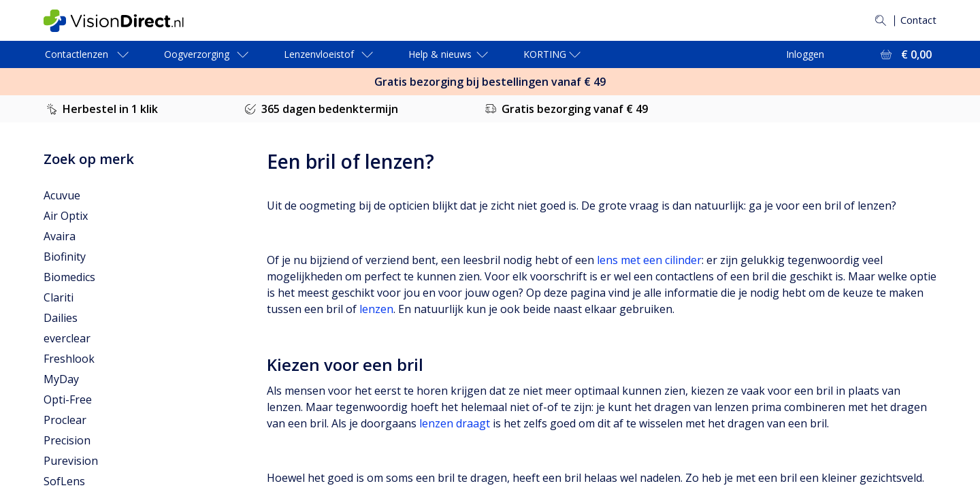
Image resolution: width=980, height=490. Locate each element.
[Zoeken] (877, 20)
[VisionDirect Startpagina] (125, 21)
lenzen (376, 309)
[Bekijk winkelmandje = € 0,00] (905, 54)
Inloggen (805, 54)
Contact (917, 20)
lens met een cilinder (649, 260)
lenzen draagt (455, 423)
